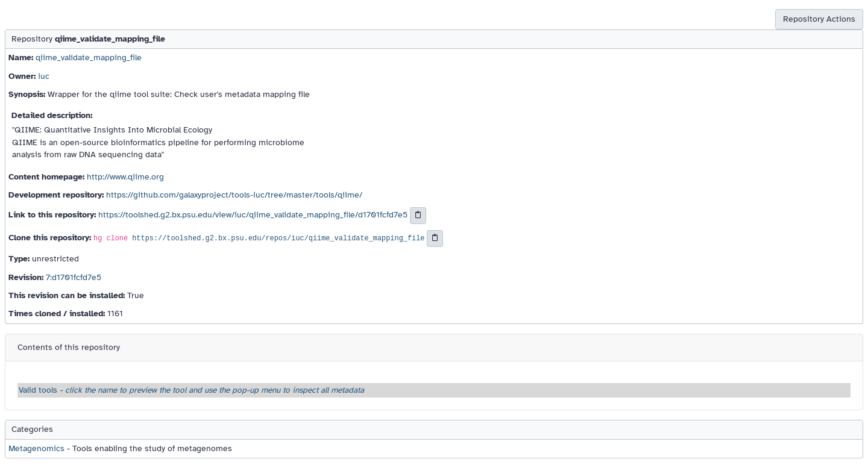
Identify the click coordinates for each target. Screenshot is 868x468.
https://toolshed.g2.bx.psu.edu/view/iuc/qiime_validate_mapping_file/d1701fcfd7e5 (253, 215)
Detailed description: (52, 115)
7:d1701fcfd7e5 (74, 277)
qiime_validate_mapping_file (89, 58)
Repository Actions (819, 19)
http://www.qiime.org (125, 177)
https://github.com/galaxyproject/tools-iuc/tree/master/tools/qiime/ (234, 195)
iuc (44, 76)
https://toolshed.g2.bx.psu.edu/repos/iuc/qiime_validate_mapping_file (278, 239)
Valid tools (191, 390)
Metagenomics (36, 448)
